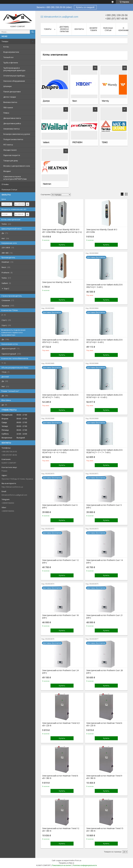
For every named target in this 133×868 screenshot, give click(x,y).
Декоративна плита (12, 118)
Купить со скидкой (85, 7)
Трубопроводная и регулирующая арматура (14, 69)
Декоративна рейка (12, 123)
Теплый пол (8, 57)
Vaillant (46, 142)
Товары (5, 41)
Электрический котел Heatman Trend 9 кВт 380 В (104, 777)
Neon (75, 101)
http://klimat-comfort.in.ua (12, 487)
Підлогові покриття (12, 155)
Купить (62, 245)
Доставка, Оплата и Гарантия (64, 29)
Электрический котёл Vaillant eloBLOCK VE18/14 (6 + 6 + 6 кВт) (104, 396)
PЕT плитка (8, 145)
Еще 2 (7, 288)
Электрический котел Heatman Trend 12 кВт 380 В (61, 830)
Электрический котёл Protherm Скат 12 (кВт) (60, 561)
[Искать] (33, 32)
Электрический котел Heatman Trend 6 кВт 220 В (104, 724)
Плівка (6, 113)
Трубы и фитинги (11, 63)
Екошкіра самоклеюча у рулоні (17, 134)
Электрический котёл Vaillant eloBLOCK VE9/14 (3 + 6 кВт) (60, 341)
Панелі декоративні (12, 92)
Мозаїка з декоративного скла (17, 166)
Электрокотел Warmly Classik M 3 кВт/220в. (102, 231)
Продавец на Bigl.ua (66, 863)
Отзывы (5, 184)
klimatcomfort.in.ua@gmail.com (14, 495)
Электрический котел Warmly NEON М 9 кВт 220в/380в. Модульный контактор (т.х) (62, 231)
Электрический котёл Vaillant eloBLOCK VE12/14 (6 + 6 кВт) (104, 341)
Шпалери (7, 86)
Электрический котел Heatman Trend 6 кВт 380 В (60, 777)
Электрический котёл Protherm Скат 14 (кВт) (104, 561)
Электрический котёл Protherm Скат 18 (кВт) (60, 617)
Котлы (6, 47)
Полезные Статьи (9, 190)
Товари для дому (11, 161)
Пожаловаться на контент (62, 865)
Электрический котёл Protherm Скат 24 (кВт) (60, 672)
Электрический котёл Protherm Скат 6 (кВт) (60, 506)
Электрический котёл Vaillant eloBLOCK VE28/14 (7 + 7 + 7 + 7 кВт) (104, 451)
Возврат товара (94, 29)
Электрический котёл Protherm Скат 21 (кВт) (104, 617)
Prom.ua (78, 861)
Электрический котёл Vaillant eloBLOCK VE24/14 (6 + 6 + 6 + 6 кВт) (60, 451)
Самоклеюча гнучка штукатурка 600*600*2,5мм (15, 178)
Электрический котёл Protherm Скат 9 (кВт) (104, 506)
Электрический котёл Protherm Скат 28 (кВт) (104, 672)
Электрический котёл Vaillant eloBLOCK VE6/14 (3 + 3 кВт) (104, 286)
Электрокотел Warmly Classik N (57, 282)
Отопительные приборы (14, 76)
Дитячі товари (10, 97)
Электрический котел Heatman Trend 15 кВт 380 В (105, 830)
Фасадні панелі (10, 150)
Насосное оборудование (14, 81)
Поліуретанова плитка (13, 139)
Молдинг (7, 171)
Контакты (79, 29)
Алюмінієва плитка (11, 129)
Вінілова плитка (10, 102)
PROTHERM (77, 142)
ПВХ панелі (8, 107)
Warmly (105, 101)
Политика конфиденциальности (85, 865)
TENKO (105, 142)
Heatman (47, 184)
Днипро (46, 101)
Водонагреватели (11, 52)
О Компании (123, 29)
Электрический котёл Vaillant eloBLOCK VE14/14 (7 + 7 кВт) (60, 396)
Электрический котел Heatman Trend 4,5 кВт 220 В (61, 724)
